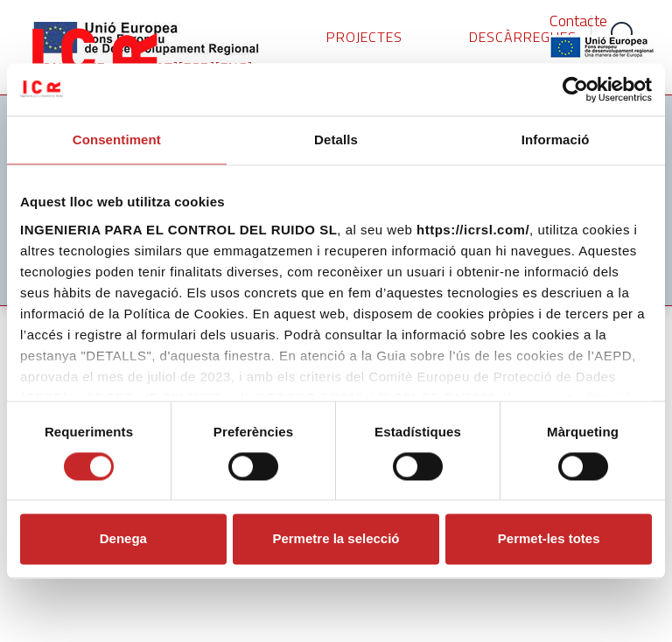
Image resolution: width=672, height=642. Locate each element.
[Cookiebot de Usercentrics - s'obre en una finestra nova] (575, 89)
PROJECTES (364, 37)
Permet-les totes (549, 539)
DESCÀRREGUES (523, 37)
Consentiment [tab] (117, 140)
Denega (123, 539)
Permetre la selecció (336, 539)
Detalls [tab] (336, 140)
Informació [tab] (556, 140)
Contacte (578, 21)
